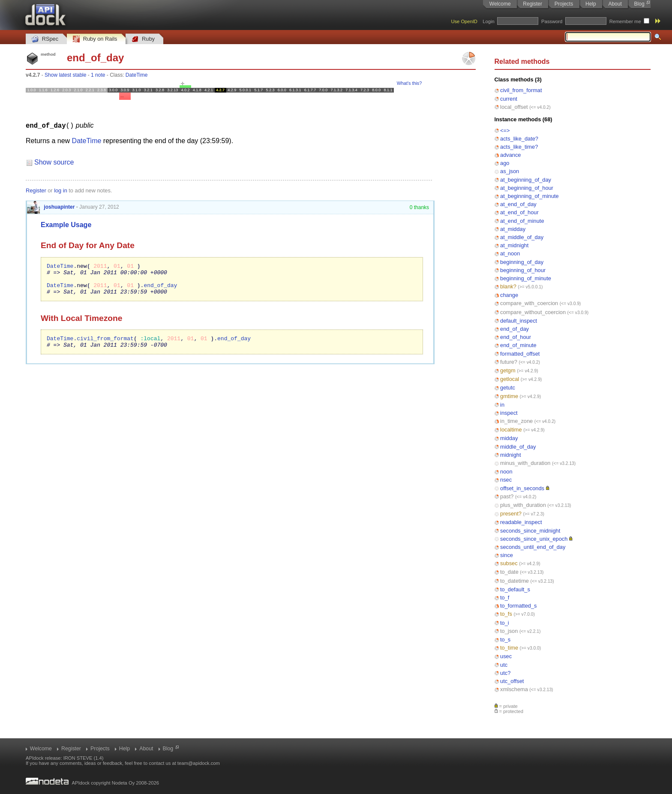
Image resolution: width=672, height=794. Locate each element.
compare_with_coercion (529, 303)
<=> (505, 130)
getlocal (510, 379)
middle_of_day (518, 447)
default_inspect (519, 321)
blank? (508, 286)
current (509, 99)
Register (532, 4)
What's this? (409, 83)
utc (504, 665)
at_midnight (514, 245)
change (509, 295)
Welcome (500, 4)
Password (552, 21)
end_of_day (514, 329)
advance (510, 155)
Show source (54, 162)
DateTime (137, 75)
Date (126, 245)
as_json (510, 171)
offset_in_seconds (522, 488)
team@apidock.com (199, 763)
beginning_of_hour (523, 270)
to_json (509, 631)
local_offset (514, 107)
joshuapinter (51, 207)
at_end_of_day (518, 204)
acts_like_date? (519, 139)
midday (509, 438)
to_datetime (514, 581)
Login (488, 21)
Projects (564, 4)
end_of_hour (516, 337)
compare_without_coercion (533, 312)
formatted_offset (520, 354)
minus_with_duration (525, 463)
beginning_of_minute (526, 278)
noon (506, 472)
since (507, 555)
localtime (511, 430)
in (502, 405)
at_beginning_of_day (526, 180)
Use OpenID (464, 21)
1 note (98, 75)
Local (72, 324)
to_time (509, 648)
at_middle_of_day (522, 237)
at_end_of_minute (522, 221)
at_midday (513, 229)
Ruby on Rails (95, 39)
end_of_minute (518, 345)
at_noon (510, 253)
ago (505, 163)
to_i (505, 623)
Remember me (625, 21)
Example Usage (66, 224)
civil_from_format (521, 90)
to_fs (506, 614)
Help (591, 4)
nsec (506, 480)
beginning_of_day (522, 262)
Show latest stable (65, 75)
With (49, 324)
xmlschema (514, 689)
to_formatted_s (518, 606)
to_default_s (515, 589)
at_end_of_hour (519, 212)
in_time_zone (516, 421)
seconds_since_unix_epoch (534, 539)
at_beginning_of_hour (527, 188)
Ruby (143, 39)
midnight (510, 455)
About (615, 4)
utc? (505, 673)
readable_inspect (521, 522)
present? (511, 514)
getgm (508, 370)
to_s (505, 640)
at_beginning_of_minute (529, 196)
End (48, 245)
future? (509, 362)
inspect (509, 413)
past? (507, 496)
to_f (505, 598)
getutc (508, 388)
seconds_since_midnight (530, 531)
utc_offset (512, 681)
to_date (509, 572)
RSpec (45, 39)
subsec (509, 563)
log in (61, 190)
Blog (639, 4)
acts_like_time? (519, 147)
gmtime (509, 396)
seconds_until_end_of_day (533, 547)
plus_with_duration (523, 505)
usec (506, 656)
